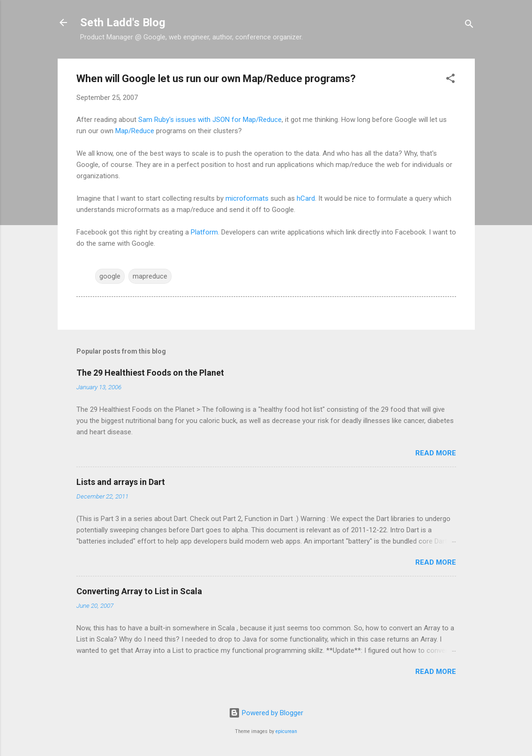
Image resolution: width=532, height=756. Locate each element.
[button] (450, 80)
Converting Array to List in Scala (139, 591)
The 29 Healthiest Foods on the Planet (150, 373)
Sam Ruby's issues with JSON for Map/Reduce (210, 120)
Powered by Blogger (266, 713)
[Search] (469, 26)
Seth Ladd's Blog (123, 23)
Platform (204, 232)
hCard (306, 198)
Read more (436, 453)
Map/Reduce (135, 131)
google (110, 276)
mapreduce (150, 276)
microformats (247, 198)
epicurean (286, 731)
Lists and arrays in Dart (121, 482)
